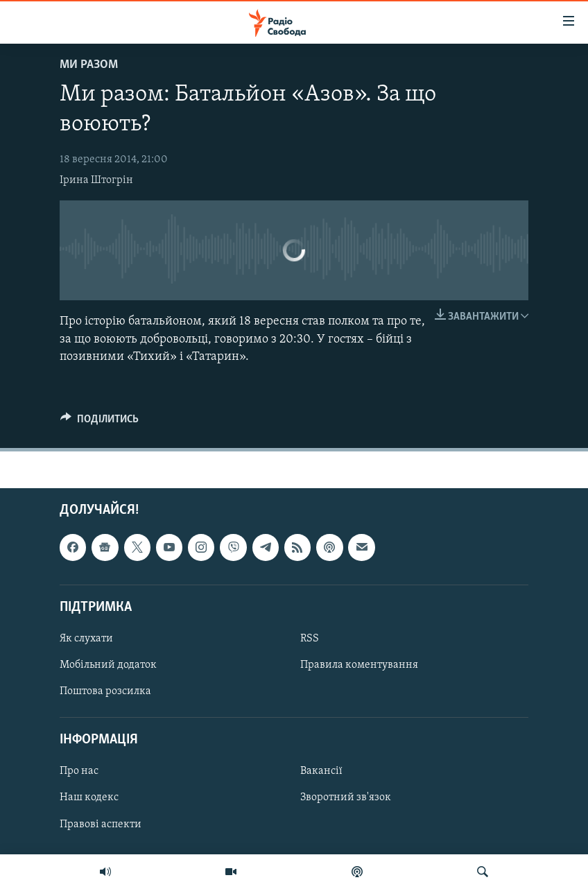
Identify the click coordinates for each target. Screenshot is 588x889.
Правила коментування (359, 665)
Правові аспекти (101, 824)
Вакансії (321, 771)
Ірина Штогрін (96, 180)
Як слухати (86, 639)
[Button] (100, 422)
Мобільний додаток (108, 665)
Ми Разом (89, 65)
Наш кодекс (89, 797)
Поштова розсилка (105, 691)
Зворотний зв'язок (346, 797)
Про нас (79, 771)
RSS (310, 639)
